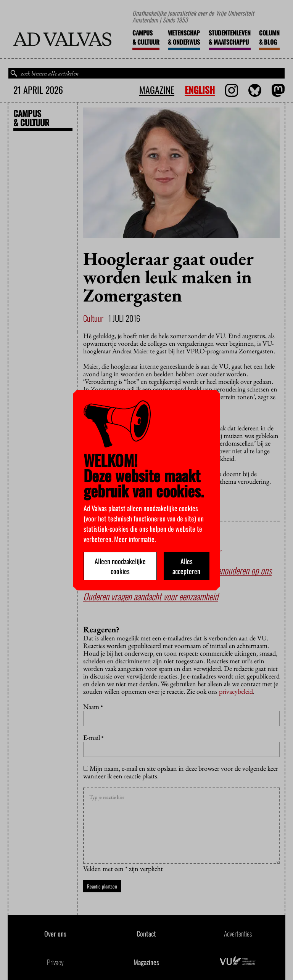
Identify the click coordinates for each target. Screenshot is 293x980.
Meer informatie (134, 539)
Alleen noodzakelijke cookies (120, 566)
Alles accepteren (186, 566)
